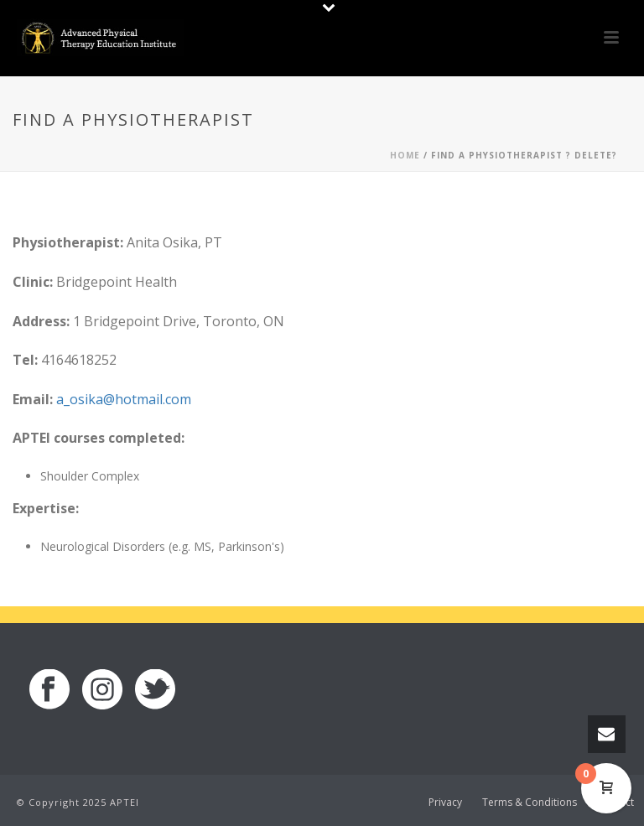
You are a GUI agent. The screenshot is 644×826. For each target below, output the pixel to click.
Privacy (445, 803)
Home (405, 155)
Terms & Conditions (530, 803)
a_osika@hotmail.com (124, 399)
